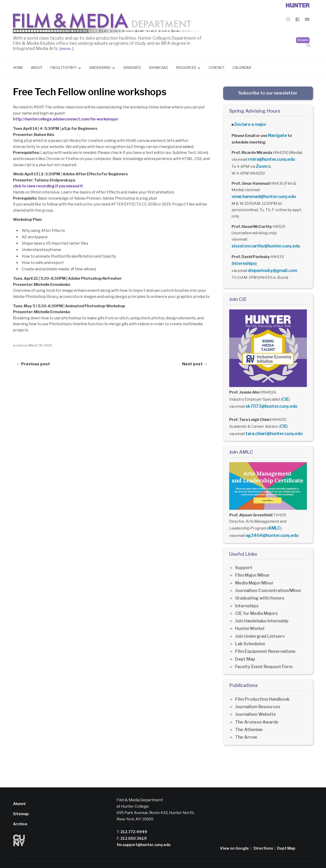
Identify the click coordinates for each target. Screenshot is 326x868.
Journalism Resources (259, 694)
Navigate (277, 133)
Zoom (261, 163)
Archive (20, 811)
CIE (285, 391)
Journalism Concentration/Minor (270, 578)
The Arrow (246, 724)
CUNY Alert (143, 858)
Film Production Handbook (264, 686)
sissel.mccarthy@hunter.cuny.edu (263, 241)
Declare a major (249, 123)
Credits (160, 858)
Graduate (132, 66)
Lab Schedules (251, 631)
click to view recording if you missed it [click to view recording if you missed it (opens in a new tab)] (48, 185)
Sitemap (21, 801)
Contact (217, 66)
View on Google (234, 835)
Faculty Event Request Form (265, 654)
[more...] (66, 47)
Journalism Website (256, 701)
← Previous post (33, 356)
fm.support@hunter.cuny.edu (144, 832)
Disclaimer (99, 858)
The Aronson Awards (258, 709)
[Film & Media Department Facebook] (297, 20)
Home (18, 66)
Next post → (195, 356)
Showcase (159, 66)
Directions (263, 835)
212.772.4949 (133, 819)
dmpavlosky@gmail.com (270, 264)
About (37, 66)
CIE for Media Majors (258, 600)
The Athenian (250, 717)
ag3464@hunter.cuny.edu (270, 523)
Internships (243, 257)
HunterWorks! (250, 616)
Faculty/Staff (64, 66)
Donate (303, 28)
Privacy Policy (121, 858)
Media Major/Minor (256, 570)
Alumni (19, 791)
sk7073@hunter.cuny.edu (269, 397)
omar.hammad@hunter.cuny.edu (261, 192)
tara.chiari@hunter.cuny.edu (272, 423)
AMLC (274, 517)
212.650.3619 (133, 825)
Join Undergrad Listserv (261, 623)
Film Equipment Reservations (267, 639)
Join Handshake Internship (263, 608)
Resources (186, 66)
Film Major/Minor (254, 562)
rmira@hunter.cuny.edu (269, 156)
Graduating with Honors (261, 585)
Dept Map (246, 646)
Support (244, 555)
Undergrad (100, 66)
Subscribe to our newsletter (268, 92)
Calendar (242, 66)
